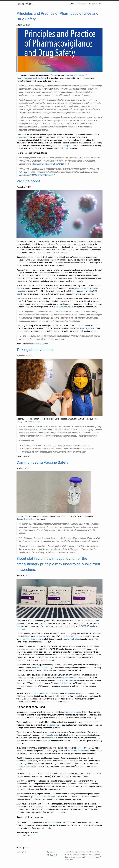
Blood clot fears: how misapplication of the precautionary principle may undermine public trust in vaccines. (58, 564)
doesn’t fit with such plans (50, 797)
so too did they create (32, 639)
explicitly (80, 748)
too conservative (54, 725)
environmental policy (50, 735)
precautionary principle (72, 712)
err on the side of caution (78, 751)
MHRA (58, 693)
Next (36, 833)
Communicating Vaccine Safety (42, 462)
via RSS (28, 835)
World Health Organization (39, 693)
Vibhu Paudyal (64, 146)
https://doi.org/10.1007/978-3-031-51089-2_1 (37, 175)
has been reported (69, 678)
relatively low (28, 766)
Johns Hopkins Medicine (66, 680)
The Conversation (63, 307)
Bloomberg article (87, 328)
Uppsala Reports (23, 519)
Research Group (96, 4)
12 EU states (94, 646)
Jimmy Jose (22, 137)
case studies (50, 738)
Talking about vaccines (35, 350)
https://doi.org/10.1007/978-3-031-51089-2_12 (50, 164)
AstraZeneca (70, 693)
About (72, 4)
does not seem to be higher (43, 668)
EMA (53, 693)
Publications (82, 4)
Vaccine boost (28, 181)
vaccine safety (34, 422)
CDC (28, 456)
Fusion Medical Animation (37, 344)
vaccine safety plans (71, 639)
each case (65, 686)
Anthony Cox (24, 4)
